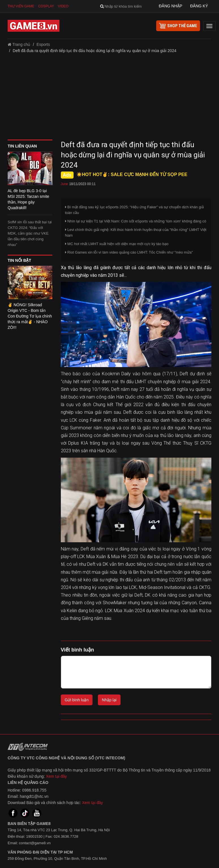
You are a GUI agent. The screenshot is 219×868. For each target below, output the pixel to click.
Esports (43, 44)
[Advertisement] (109, 98)
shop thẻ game (178, 26)
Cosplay (46, 6)
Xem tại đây (56, 776)
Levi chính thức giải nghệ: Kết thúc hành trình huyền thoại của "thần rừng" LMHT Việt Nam (136, 232)
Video (63, 6)
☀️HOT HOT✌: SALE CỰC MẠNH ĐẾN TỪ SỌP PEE (132, 174)
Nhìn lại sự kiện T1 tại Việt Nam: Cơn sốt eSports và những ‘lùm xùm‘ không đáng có (136, 221)
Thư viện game (21, 6)
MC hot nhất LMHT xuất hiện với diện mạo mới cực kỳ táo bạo (117, 244)
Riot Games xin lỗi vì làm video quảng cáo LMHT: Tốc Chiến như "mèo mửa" (129, 252)
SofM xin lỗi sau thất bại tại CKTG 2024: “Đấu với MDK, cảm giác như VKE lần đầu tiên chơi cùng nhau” (30, 233)
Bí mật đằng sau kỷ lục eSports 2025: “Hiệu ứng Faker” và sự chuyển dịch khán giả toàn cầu (134, 210)
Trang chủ (19, 44)
